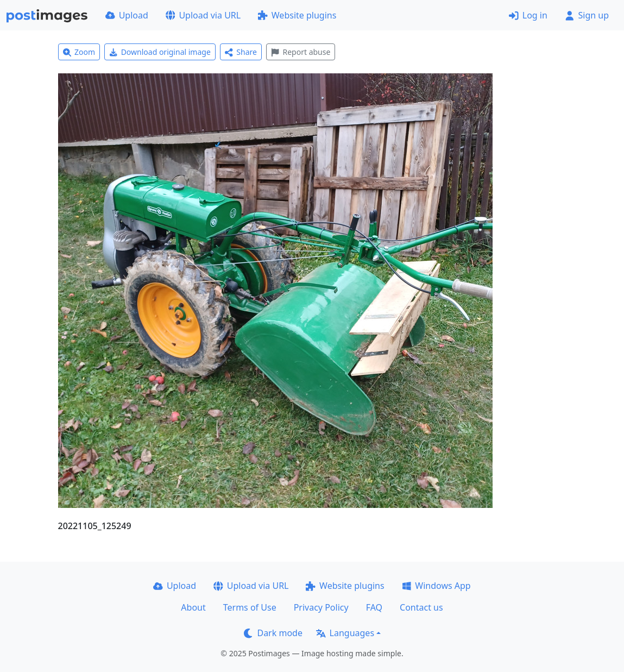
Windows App (436, 586)
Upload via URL (203, 15)
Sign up (587, 15)
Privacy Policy (321, 607)
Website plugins (297, 15)
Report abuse (301, 52)
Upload (127, 15)
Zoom (79, 52)
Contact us (421, 607)
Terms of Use (250, 607)
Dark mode (273, 633)
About (193, 607)
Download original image (160, 52)
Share (241, 52)
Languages (345, 633)
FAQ (374, 607)
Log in (528, 15)
